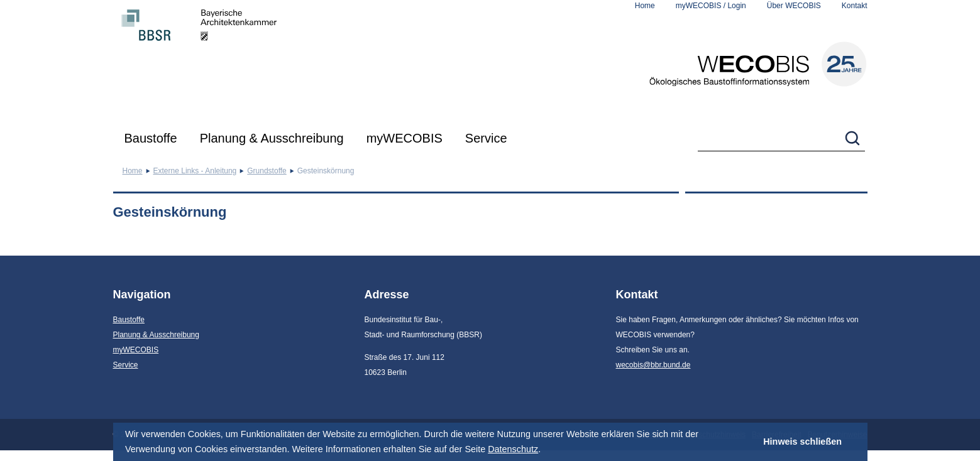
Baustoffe (151, 138)
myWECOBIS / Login (711, 6)
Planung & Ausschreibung (272, 138)
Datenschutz (513, 449)
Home (645, 6)
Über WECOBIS (794, 6)
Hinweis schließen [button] (802, 442)
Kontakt (855, 6)
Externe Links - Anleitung (195, 171)
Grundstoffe (267, 171)
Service (486, 138)
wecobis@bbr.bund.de (653, 365)
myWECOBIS (405, 138)
